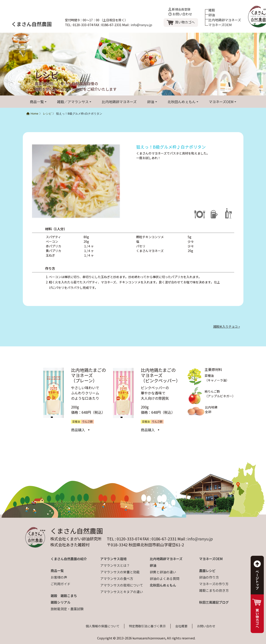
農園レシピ (207, 571)
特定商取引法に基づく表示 (147, 626)
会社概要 (181, 626)
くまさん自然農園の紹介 (69, 559)
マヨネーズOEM (220, 25)
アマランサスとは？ (115, 565)
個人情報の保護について (103, 626)
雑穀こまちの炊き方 (214, 590)
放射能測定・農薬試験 (67, 609)
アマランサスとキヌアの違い (122, 592)
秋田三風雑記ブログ (214, 602)
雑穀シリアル (61, 602)
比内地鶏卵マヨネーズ (225, 20)
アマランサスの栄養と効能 (120, 572)
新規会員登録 (179, 9)
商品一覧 (37, 102)
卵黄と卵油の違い (163, 572)
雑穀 (212, 10)
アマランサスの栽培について (122, 585)
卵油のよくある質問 (165, 578)
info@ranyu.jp (141, 25)
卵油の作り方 (209, 577)
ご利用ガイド (61, 584)
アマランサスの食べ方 (117, 578)
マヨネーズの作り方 (214, 584)
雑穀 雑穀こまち (64, 596)
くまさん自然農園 (32, 24)
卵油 (212, 15)
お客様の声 (59, 577)
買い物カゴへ (185, 22)
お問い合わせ (180, 14)
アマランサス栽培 (113, 559)
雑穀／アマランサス (73, 102)
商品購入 (78, 430)
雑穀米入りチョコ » (227, 326)
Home (32, 114)
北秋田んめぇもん (182, 102)
